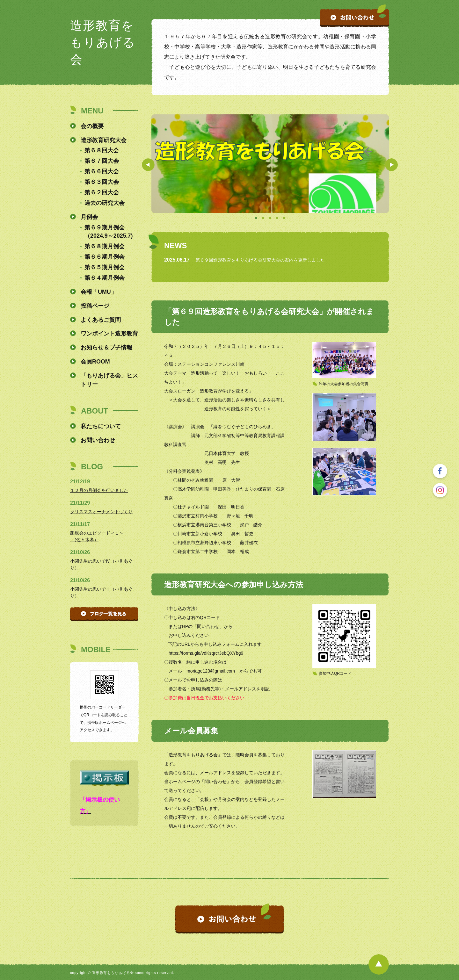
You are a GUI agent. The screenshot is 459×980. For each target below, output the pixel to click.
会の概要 (92, 126)
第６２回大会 (102, 192)
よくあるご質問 (101, 320)
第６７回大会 (102, 161)
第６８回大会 (102, 150)
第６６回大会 (102, 171)
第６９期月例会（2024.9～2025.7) (109, 232)
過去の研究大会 (105, 203)
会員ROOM (95, 362)
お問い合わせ (98, 440)
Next (391, 165)
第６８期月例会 (105, 246)
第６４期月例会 (105, 278)
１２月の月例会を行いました (99, 490)
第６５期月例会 (105, 267)
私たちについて (101, 426)
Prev (148, 165)
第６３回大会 (102, 182)
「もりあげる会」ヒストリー (109, 380)
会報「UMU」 (99, 292)
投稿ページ (95, 306)
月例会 (89, 217)
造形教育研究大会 (104, 140)
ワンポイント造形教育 (109, 334)
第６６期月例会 (105, 257)
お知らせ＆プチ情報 (106, 348)
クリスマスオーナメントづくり (101, 512)
